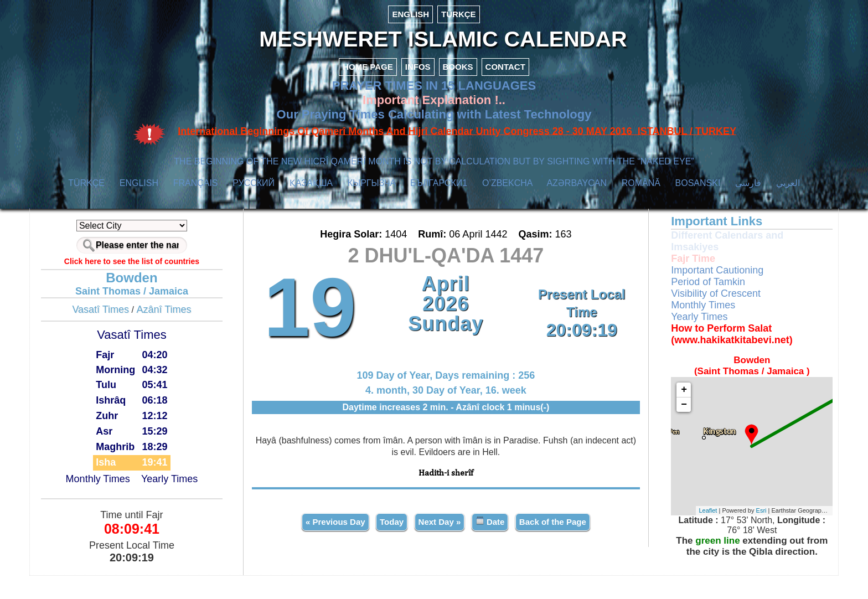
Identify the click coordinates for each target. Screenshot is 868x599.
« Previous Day (337, 542)
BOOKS (458, 90)
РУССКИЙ (254, 206)
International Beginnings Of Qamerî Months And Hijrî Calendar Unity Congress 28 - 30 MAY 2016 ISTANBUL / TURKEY (457, 154)
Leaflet (681, 534)
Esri (734, 534)
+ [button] (657, 413)
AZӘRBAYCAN (577, 206)
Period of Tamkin (681, 305)
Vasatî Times (135, 333)
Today (393, 542)
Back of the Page (553, 542)
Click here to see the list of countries (166, 285)
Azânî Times (198, 333)
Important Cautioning (691, 293)
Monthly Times (132, 503)
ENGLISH (410, 14)
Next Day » (440, 542)
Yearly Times (204, 503)
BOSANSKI (698, 206)
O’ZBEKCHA (507, 206)
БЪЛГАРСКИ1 (439, 206)
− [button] (657, 428)
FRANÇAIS (196, 206)
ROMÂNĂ (641, 206)
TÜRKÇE (459, 14)
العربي (788, 206)
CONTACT (505, 90)
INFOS (418, 90)
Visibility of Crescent (689, 317)
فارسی (748, 206)
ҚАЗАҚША (311, 206)
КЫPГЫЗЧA (372, 206)
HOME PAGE (368, 90)
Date (491, 542)
